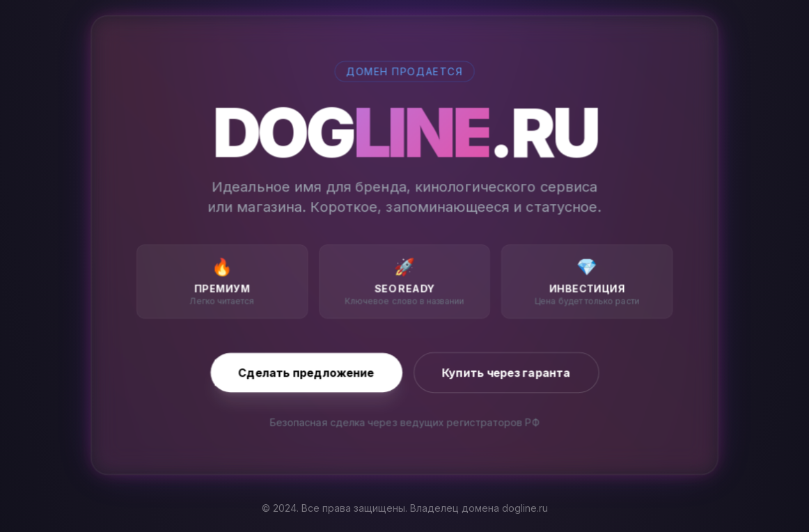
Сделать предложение (306, 373)
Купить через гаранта (506, 373)
